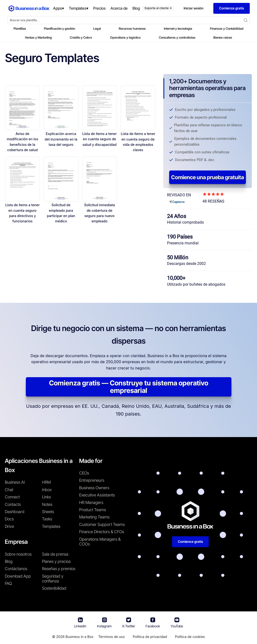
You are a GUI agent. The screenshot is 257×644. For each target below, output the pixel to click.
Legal (97, 28)
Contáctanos (16, 569)
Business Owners (94, 488)
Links (46, 497)
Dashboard (15, 512)
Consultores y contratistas (177, 37)
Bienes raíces (223, 37)
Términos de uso (111, 637)
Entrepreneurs (92, 480)
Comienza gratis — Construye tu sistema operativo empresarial (129, 387)
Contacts (13, 504)
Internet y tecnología (178, 28)
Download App (18, 576)
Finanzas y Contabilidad (227, 28)
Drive (9, 526)
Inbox (47, 490)
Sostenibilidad (54, 588)
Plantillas (20, 28)
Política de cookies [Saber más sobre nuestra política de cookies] (190, 637)
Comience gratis (190, 541)
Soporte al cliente (158, 8)
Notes (47, 504)
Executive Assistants (97, 495)
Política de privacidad (150, 637)
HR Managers (91, 502)
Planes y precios (56, 561)
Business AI (15, 482)
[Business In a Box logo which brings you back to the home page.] (29, 8)
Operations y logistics (125, 37)
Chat (9, 490)
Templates (51, 526)
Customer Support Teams (102, 524)
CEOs (84, 473)
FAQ (8, 583)
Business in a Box (79, 637)
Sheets (48, 512)
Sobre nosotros (18, 554)
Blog (9, 561)
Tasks (47, 519)
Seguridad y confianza (53, 579)
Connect (12, 497)
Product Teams (93, 510)
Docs (9, 519)
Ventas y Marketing (38, 37)
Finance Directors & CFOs (102, 532)
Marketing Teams (94, 517)
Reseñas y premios (59, 569)
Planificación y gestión (59, 28)
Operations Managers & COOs (100, 542)
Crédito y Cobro (81, 37)
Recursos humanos (132, 28)
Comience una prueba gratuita (208, 177)
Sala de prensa (55, 554)
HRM (46, 482)
